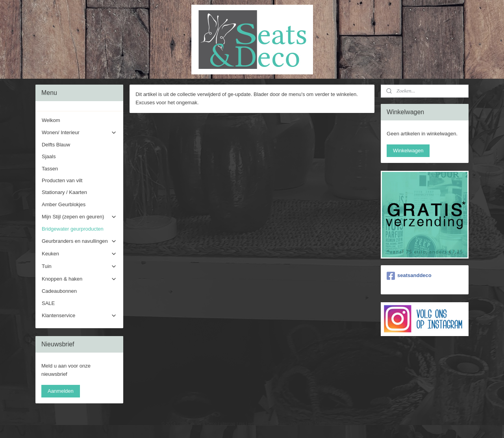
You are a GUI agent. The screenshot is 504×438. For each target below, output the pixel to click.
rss (242, 423)
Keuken (79, 254)
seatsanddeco (409, 276)
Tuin (79, 266)
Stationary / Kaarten (64, 192)
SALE (48, 303)
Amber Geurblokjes (64, 204)
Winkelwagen (408, 151)
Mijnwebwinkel (329, 423)
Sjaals (49, 156)
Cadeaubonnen (59, 291)
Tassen (50, 169)
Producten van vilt (62, 180)
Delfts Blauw (56, 145)
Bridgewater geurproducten (73, 229)
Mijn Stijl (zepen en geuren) (79, 217)
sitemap (228, 423)
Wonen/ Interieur (79, 133)
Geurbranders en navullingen (79, 241)
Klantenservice (79, 316)
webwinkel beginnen (268, 423)
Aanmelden (61, 391)
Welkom (51, 120)
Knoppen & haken (79, 279)
